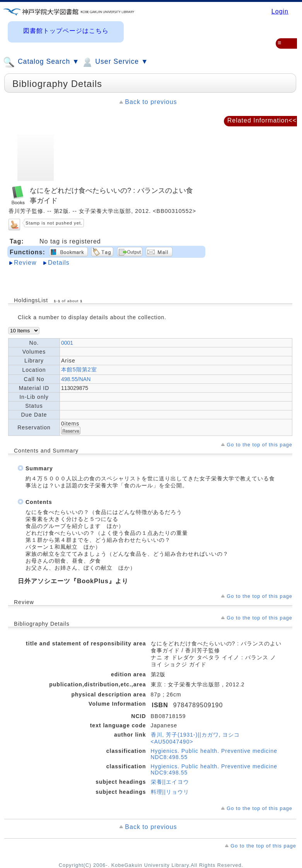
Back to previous (151, 102)
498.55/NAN (76, 379)
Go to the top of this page (259, 445)
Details (59, 263)
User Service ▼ (115, 62)
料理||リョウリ (170, 792)
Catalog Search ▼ (41, 62)
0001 (67, 343)
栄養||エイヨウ (170, 782)
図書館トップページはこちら (66, 31)
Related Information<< (262, 120)
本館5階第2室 (79, 369)
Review (25, 263)
